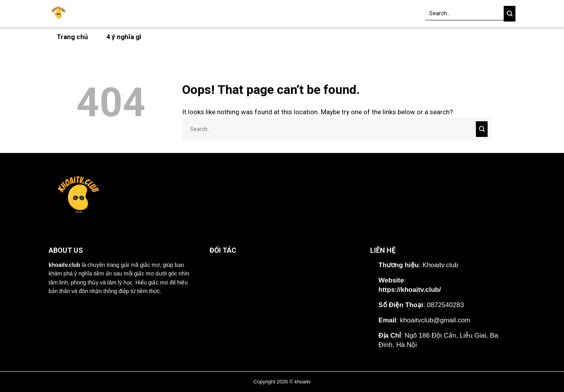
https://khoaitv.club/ (409, 290)
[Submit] (510, 14)
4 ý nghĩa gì (124, 37)
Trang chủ (72, 37)
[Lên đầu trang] (550, 378)
